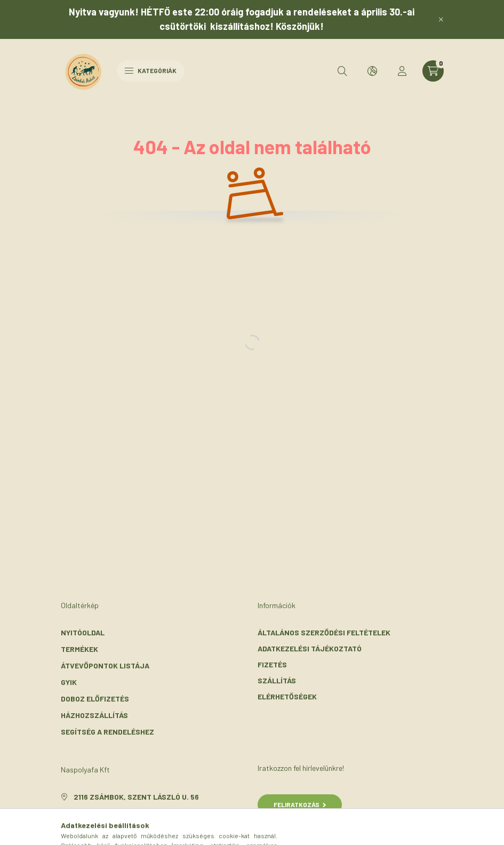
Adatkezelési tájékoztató (310, 648)
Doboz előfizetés (95, 699)
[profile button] (402, 71)
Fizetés (272, 664)
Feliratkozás (300, 804)
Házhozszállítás (94, 715)
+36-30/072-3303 (106, 813)
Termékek (79, 649)
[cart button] (433, 71)
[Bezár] (441, 19)
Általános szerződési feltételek (324, 632)
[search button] (342, 71)
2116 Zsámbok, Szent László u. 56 (136, 797)
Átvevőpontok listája (105, 665)
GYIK (69, 682)
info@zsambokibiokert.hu (124, 829)
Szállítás (277, 680)
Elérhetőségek (287, 696)
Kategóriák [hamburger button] (151, 70)
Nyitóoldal (83, 632)
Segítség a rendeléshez (107, 732)
